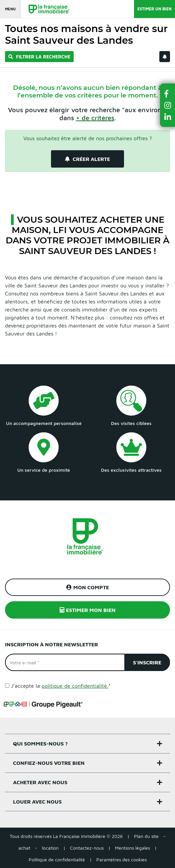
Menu (10, 9)
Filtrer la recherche (39, 57)
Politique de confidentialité (57, 859)
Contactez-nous (87, 848)
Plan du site (146, 836)
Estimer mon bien (88, 610)
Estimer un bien (154, 9)
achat (24, 848)
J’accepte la (61, 686)
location (50, 848)
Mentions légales (132, 848)
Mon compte (88, 587)
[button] (168, 94)
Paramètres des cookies (121, 859)
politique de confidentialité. (75, 686)
